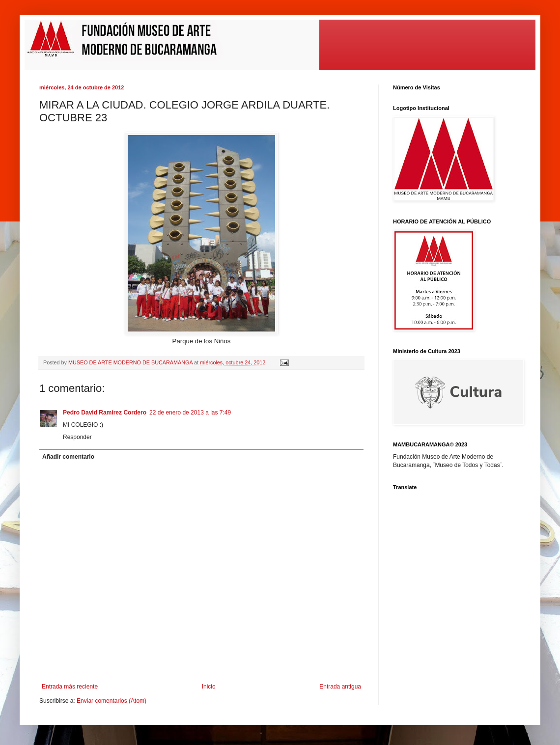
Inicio (209, 687)
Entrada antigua (340, 687)
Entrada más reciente (70, 687)
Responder (77, 437)
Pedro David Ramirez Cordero (105, 413)
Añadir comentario (68, 457)
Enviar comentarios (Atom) (112, 701)
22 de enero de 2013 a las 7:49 (190, 413)
